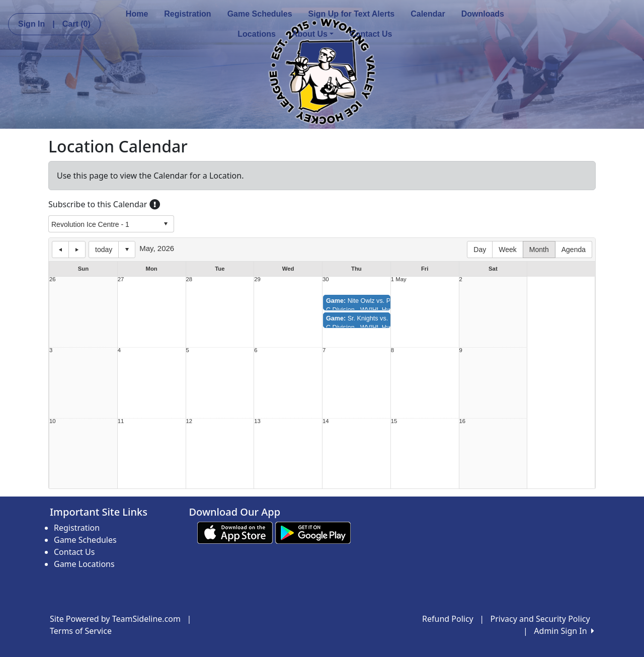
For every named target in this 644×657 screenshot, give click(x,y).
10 (53, 421)
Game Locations (84, 564)
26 (53, 279)
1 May (399, 279)
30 (326, 279)
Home (137, 14)
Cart (76, 24)
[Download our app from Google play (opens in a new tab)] (313, 532)
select (166, 224)
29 (257, 279)
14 (326, 421)
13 (257, 421)
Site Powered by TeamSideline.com (115, 619)
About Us (313, 34)
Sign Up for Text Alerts (352, 14)
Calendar (428, 14)
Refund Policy (448, 619)
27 (121, 279)
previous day (60, 250)
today (104, 250)
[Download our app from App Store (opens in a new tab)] (235, 532)
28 (189, 279)
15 (394, 421)
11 (121, 421)
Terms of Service (81, 631)
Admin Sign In (564, 631)
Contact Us (371, 34)
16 (463, 421)
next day (77, 250)
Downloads (483, 14)
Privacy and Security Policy (540, 619)
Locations (257, 34)
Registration (187, 14)
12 (189, 421)
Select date (127, 250)
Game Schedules (260, 14)
